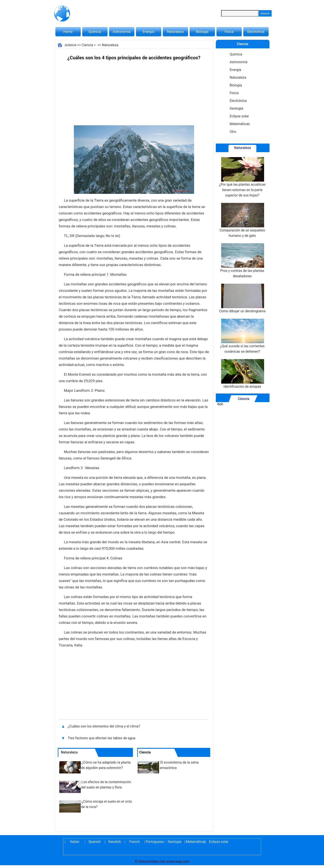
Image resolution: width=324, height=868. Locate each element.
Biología (202, 32)
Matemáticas (240, 124)
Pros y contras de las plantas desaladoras (242, 261)
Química (95, 32)
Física (229, 32)
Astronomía (122, 32)
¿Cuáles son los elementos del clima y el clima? (104, 726)
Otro (233, 132)
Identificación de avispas (242, 374)
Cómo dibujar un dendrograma (242, 298)
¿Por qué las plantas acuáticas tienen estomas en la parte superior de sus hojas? (242, 177)
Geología (237, 108)
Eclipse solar (239, 116)
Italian (75, 842)
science (71, 45)
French (134, 842)
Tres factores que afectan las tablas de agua (102, 738)
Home (68, 32)
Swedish (115, 842)
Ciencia (87, 45)
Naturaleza (175, 32)
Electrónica (256, 32)
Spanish (95, 842)
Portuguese (155, 842)
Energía (148, 32)
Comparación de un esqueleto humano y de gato (242, 220)
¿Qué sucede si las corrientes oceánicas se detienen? (242, 336)
